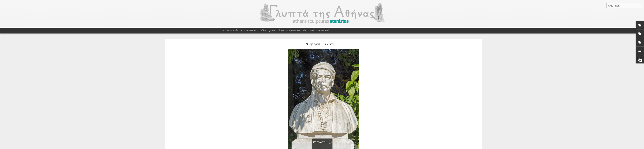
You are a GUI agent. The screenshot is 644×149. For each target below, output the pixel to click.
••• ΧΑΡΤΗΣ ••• (249, 30)
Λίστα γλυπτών (231, 30)
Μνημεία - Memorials (297, 30)
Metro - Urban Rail (320, 30)
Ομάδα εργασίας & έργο (271, 30)
